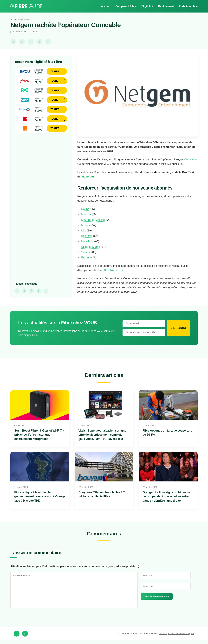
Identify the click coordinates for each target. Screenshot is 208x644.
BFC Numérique (116, 275)
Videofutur (93, 181)
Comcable (84, 164)
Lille (84, 235)
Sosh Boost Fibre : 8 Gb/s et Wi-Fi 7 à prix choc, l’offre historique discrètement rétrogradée (39, 439)
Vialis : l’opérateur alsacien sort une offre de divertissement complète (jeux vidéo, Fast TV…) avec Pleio (104, 439)
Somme (86, 257)
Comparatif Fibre (125, 6)
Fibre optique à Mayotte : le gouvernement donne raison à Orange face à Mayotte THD (36, 501)
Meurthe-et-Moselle (94, 224)
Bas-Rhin (87, 240)
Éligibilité (146, 6)
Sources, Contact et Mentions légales (175, 638)
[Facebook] (17, 638)
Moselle (86, 230)
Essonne (87, 262)
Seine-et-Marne (91, 251)
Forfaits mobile (188, 6)
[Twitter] (25, 638)
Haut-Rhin (88, 246)
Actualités (26, 19)
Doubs (85, 213)
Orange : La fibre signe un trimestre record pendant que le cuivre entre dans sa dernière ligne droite (168, 501)
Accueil (104, 6)
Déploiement (165, 6)
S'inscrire (178, 332)
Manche (86, 219)
